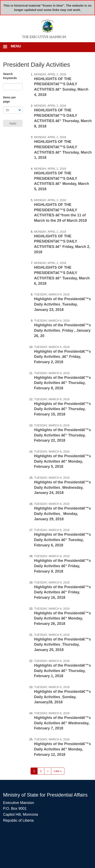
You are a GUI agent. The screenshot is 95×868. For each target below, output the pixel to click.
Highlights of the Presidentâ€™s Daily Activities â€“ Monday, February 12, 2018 (62, 749)
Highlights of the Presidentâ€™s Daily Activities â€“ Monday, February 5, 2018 (62, 461)
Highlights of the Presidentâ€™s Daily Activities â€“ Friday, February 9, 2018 (62, 566)
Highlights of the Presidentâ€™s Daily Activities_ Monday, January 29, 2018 (62, 514)
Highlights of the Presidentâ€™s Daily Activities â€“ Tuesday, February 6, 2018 (62, 540)
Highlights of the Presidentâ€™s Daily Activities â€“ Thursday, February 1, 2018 (62, 671)
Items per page (9, 99)
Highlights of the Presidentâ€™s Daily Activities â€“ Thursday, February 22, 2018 (62, 435)
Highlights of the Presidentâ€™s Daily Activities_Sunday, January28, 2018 (62, 697)
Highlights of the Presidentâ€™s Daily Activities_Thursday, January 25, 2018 (62, 645)
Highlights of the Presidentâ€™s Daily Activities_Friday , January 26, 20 (62, 330)
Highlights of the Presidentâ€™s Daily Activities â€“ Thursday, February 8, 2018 (62, 383)
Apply (13, 123)
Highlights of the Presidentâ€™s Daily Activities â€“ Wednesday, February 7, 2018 (62, 723)
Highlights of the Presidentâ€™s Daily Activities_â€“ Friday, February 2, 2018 (62, 357)
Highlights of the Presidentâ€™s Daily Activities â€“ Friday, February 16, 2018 (62, 592)
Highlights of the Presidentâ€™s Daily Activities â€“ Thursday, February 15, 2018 (62, 409)
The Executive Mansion (44, 37)
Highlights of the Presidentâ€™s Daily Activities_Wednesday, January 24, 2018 (62, 487)
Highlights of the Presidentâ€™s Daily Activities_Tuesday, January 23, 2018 (62, 304)
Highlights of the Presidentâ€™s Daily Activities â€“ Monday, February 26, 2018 (62, 618)
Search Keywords (10, 76)
